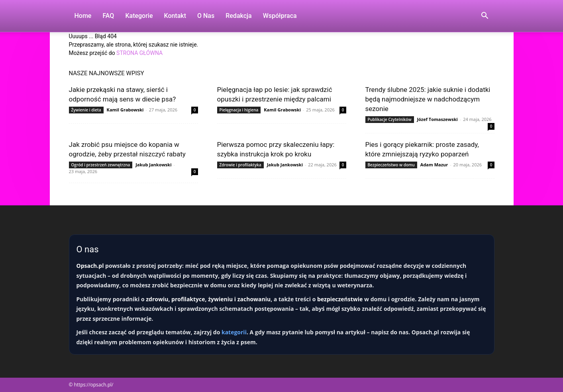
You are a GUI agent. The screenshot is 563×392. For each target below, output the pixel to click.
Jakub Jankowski (153, 165)
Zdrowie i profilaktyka (240, 165)
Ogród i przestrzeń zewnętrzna (101, 165)
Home (83, 16)
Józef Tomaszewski (437, 119)
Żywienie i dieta (86, 110)
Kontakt (175, 16)
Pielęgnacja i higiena (239, 110)
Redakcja (238, 16)
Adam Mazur (434, 165)
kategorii (234, 332)
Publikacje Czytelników (390, 119)
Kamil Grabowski (125, 110)
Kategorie (139, 16)
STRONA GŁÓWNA (139, 53)
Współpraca (280, 16)
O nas (206, 16)
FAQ (108, 16)
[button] (485, 17)
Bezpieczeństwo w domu (391, 165)
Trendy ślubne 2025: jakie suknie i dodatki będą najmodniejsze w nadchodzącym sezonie (428, 99)
